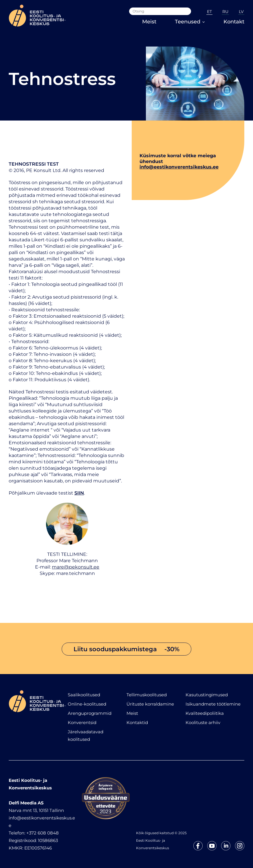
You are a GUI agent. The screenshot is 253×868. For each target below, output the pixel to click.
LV (241, 12)
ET (209, 12)
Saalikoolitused (84, 695)
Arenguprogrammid (90, 713)
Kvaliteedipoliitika (205, 713)
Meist (149, 22)
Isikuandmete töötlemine (213, 704)
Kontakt (234, 22)
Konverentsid (82, 722)
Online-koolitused (87, 704)
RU (225, 12)
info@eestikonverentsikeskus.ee (179, 167)
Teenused (190, 22)
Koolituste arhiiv (203, 722)
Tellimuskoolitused (147, 695)
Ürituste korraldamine (150, 704)
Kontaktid (137, 722)
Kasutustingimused (207, 695)
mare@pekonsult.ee (76, 567)
